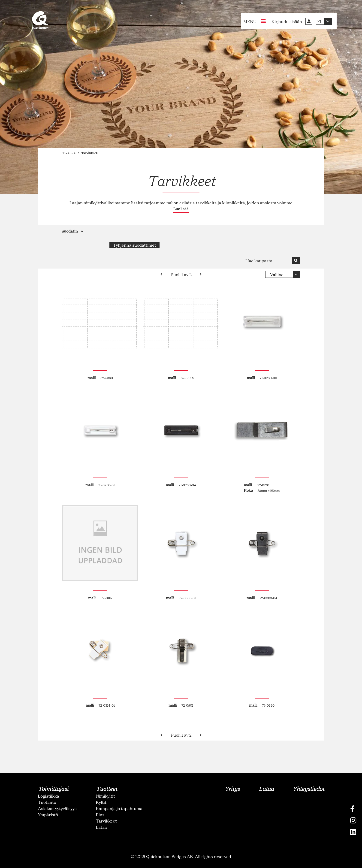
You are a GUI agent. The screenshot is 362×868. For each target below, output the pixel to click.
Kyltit (101, 802)
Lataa (101, 827)
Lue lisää (181, 209)
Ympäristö (48, 814)
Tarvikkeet (106, 821)
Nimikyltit (105, 796)
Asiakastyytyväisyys (57, 808)
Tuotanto (47, 802)
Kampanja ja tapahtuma (119, 808)
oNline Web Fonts (181, 864)
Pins (100, 814)
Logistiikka (48, 796)
